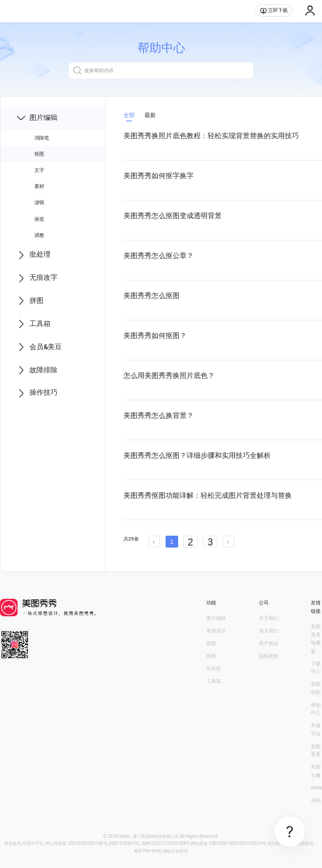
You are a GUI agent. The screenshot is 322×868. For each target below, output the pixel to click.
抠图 (39, 154)
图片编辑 (216, 618)
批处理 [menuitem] (33, 255)
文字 (39, 170)
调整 (39, 235)
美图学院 (316, 688)
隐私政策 (269, 656)
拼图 (211, 656)
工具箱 (214, 681)
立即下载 (274, 10)
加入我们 (269, 631)
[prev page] (154, 542)
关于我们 (269, 618)
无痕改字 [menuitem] (36, 278)
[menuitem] (53, 138)
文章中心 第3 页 (287, 555)
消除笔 (42, 138)
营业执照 (13, 843)
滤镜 (39, 202)
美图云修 (316, 771)
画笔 (39, 219)
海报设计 (216, 631)
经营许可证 (33, 843)
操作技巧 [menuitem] (36, 393)
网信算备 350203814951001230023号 (228, 843)
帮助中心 (316, 709)
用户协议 (269, 643)
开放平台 (316, 730)
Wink (316, 788)
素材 (39, 186)
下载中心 (316, 668)
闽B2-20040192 (124, 843)
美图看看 (316, 751)
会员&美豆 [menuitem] (39, 347)
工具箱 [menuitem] (33, 324)
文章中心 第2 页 (220, 555)
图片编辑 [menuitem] (36, 118)
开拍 (316, 800)
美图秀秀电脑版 (316, 639)
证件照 (214, 669)
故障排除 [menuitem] (36, 370)
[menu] (53, 256)
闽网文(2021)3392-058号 (166, 843)
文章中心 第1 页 (153, 555)
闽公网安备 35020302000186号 (76, 843)
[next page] (228, 542)
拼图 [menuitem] (29, 301)
